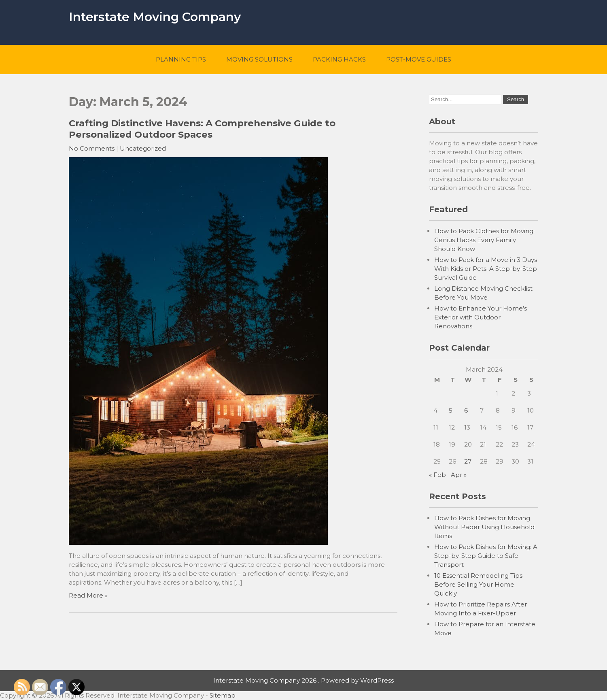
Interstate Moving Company (155, 17)
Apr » (459, 475)
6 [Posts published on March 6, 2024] (466, 410)
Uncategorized (143, 148)
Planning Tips (181, 59)
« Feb (437, 475)
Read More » (88, 595)
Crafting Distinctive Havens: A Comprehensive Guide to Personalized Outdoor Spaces (202, 129)
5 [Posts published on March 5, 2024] (451, 410)
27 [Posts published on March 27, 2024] (468, 461)
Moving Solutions (259, 59)
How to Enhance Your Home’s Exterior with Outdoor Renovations (481, 317)
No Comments (92, 148)
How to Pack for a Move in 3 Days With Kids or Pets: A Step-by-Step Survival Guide (486, 269)
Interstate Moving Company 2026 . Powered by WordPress (303, 680)
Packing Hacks (339, 59)
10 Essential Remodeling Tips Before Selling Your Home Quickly (478, 584)
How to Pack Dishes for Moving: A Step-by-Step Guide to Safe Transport (486, 556)
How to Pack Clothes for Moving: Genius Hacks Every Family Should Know (484, 240)
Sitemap (223, 695)
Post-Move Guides (419, 59)
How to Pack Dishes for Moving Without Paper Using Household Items (484, 527)
